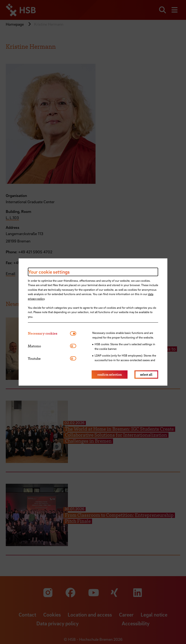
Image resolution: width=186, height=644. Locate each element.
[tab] (49, 333)
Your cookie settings (49, 272)
